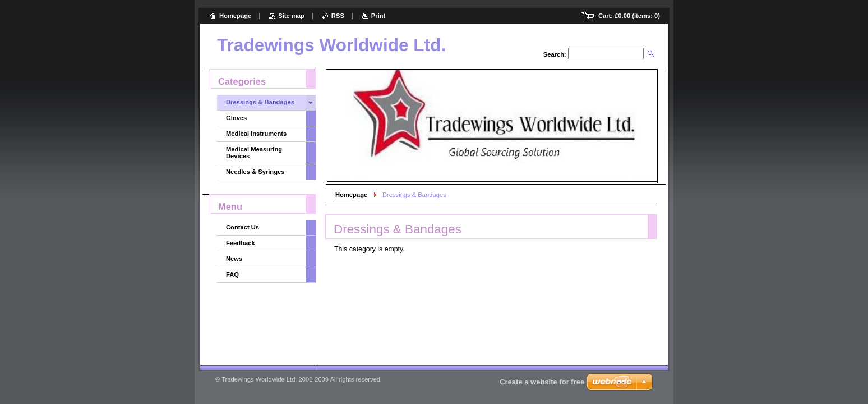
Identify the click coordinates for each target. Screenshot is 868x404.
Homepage (351, 195)
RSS (338, 16)
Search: (555, 54)
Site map (291, 16)
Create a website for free (542, 382)
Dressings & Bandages (260, 102)
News (234, 259)
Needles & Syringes (255, 172)
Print (378, 16)
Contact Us (243, 227)
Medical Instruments (256, 134)
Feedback (241, 243)
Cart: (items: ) (629, 16)
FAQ (232, 274)
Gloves (236, 118)
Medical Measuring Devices (254, 153)
